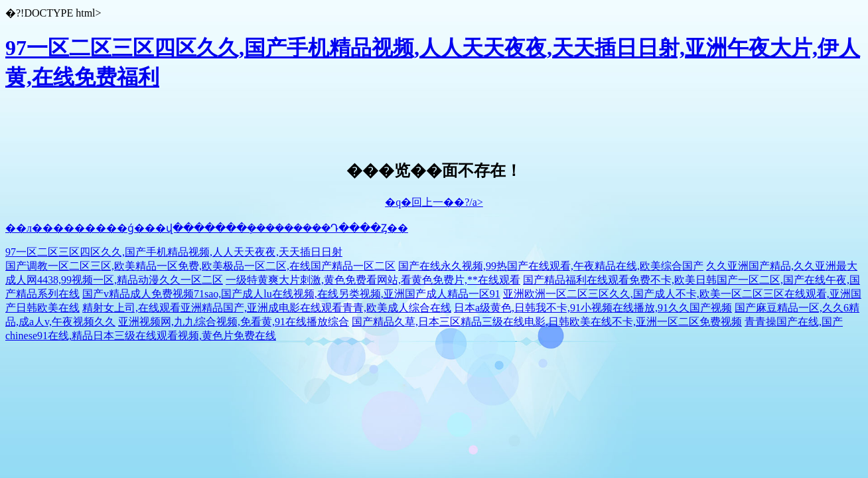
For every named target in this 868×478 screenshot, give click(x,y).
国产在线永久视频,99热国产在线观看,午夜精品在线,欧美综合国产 (551, 266)
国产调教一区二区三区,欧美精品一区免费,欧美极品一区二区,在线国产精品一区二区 (200, 266)
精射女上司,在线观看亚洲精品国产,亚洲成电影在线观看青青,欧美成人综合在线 (267, 308)
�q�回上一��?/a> (434, 202)
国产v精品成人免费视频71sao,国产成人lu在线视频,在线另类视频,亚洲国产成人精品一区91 (291, 294)
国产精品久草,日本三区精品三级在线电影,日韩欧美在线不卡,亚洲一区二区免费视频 (547, 322)
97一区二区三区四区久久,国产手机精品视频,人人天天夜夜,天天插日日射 (174, 252)
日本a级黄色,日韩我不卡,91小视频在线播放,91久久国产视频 (593, 308)
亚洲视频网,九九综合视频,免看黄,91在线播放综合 (234, 322)
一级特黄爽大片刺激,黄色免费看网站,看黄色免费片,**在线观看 (373, 280)
